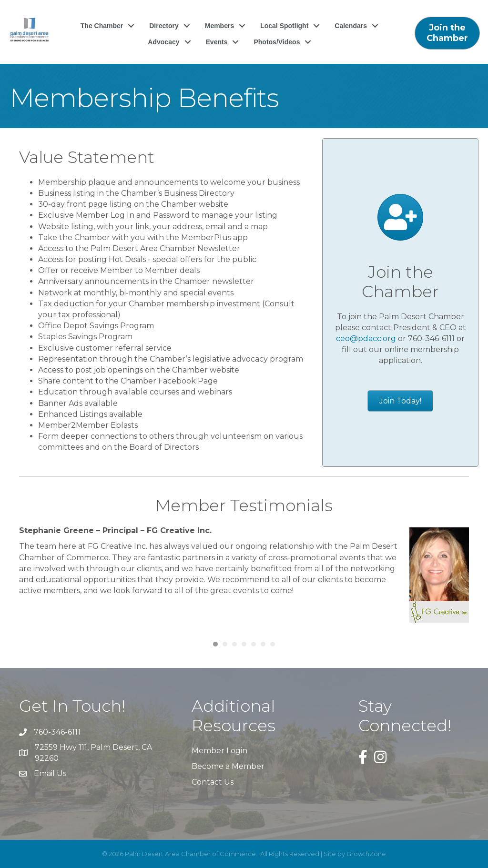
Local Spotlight (284, 30)
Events (217, 46)
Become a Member (228, 766)
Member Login (219, 751)
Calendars (351, 30)
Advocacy (163, 46)
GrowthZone (366, 854)
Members (219, 30)
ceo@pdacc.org (366, 338)
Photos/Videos (277, 46)
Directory (164, 30)
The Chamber (102, 30)
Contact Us (213, 782)
